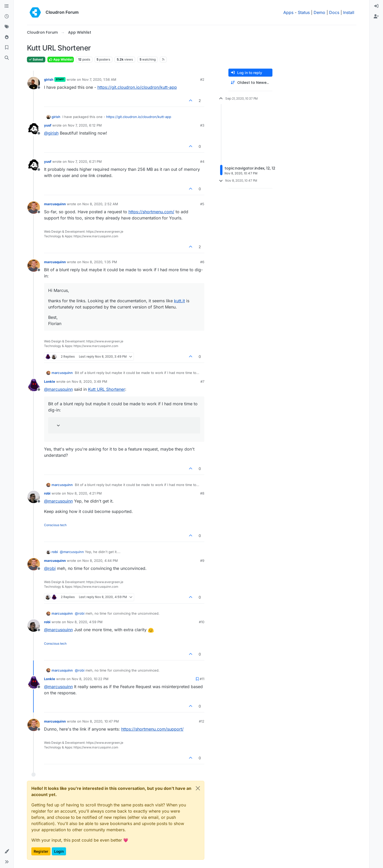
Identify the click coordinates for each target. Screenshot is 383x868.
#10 (202, 622)
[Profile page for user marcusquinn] (34, 208)
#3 (202, 125)
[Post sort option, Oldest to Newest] (250, 83)
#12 (202, 721)
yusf (48, 125)
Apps (288, 12)
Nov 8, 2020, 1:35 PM (100, 262)
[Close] (198, 788)
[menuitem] (376, 6)
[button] (7, 851)
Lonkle (50, 381)
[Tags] (7, 27)
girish (49, 79)
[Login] (376, 6)
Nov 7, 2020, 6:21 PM (85, 161)
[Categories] (7, 6)
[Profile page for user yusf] (34, 129)
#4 (202, 161)
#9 (202, 561)
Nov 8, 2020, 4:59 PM (85, 622)
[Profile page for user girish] (34, 83)
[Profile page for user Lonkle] (34, 385)
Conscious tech (55, 525)
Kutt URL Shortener (107, 389)
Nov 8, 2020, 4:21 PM (84, 493)
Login (59, 851)
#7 (202, 381)
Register (41, 851)
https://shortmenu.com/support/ (152, 729)
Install (349, 12)
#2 (202, 79)
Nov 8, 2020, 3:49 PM (89, 381)
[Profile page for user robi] (34, 497)
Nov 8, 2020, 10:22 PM (90, 679)
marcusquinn (55, 204)
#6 (202, 262)
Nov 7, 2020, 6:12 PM (85, 125)
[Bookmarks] (7, 48)
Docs (334, 12)
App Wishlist (61, 59)
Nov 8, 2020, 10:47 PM (101, 721)
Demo (319, 12)
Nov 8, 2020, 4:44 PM (100, 561)
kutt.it (179, 301)
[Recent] (7, 17)
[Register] (376, 17)
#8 (202, 493)
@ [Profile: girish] (51, 133)
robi (47, 493)
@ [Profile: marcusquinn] (58, 389)
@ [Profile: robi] (50, 568)
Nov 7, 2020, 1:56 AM (99, 79)
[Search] (7, 58)
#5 (202, 204)
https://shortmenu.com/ (151, 212)
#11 (202, 679)
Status (304, 12)
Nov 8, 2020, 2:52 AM (100, 204)
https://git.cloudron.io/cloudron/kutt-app (137, 87)
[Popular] (7, 37)
